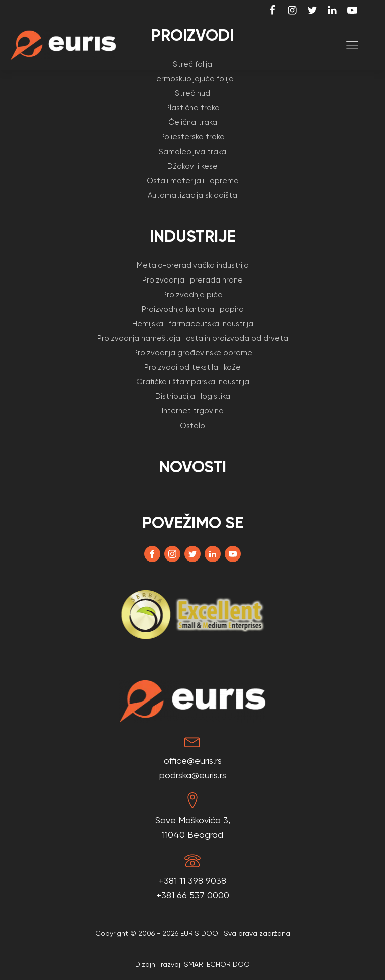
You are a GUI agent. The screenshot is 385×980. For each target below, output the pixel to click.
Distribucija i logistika (193, 396)
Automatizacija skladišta (192, 195)
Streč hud (192, 93)
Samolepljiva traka (192, 152)
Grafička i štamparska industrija (193, 382)
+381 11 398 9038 (192, 880)
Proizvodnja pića (192, 295)
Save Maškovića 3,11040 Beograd (193, 827)
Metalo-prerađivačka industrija (193, 265)
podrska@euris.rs (193, 775)
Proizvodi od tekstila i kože (192, 367)
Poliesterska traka (192, 137)
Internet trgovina (193, 411)
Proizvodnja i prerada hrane (192, 280)
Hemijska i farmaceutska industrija (193, 324)
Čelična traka (193, 122)
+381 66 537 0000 (193, 895)
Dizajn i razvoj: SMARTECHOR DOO (192, 964)
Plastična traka (192, 108)
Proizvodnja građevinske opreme (193, 353)
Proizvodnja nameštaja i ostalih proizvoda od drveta (193, 338)
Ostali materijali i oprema (193, 181)
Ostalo (192, 426)
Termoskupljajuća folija (193, 79)
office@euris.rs (193, 760)
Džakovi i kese (192, 166)
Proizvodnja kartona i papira (193, 309)
